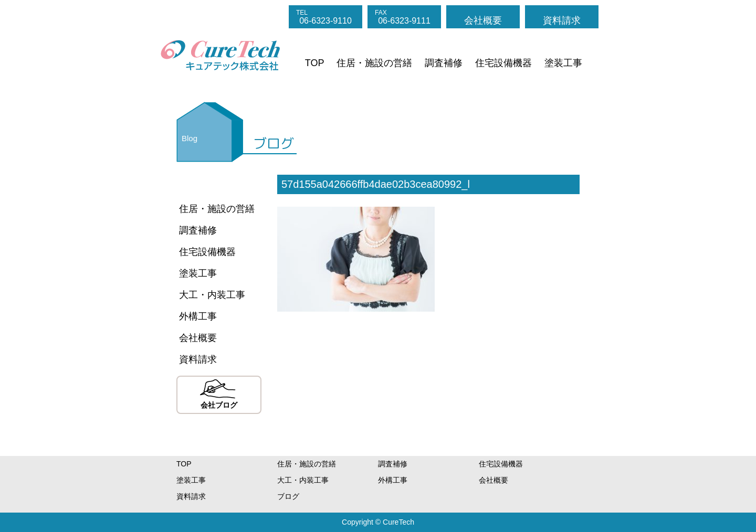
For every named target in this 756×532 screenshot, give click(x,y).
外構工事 (198, 316)
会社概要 (483, 20)
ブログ (288, 496)
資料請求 (562, 20)
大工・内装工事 (212, 295)
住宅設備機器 (503, 63)
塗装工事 (563, 63)
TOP (315, 63)
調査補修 (444, 63)
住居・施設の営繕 (374, 63)
